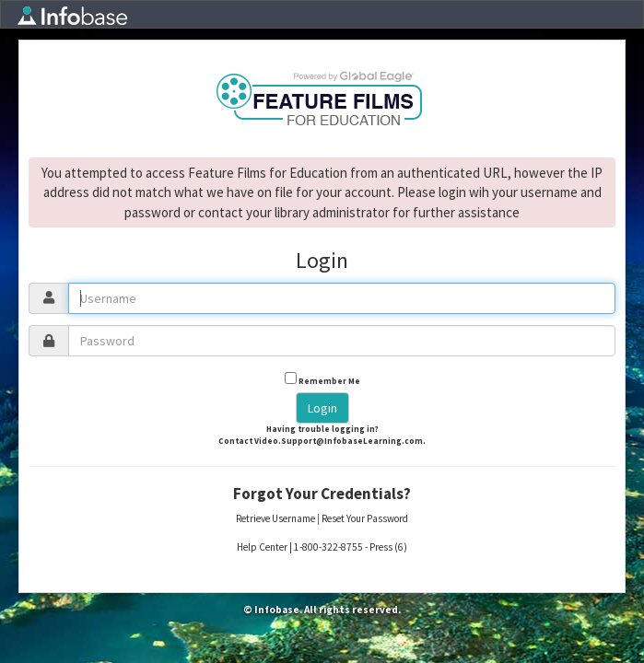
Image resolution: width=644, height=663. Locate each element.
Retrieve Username (275, 518)
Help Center (262, 547)
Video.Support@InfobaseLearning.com (339, 441)
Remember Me (329, 381)
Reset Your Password (365, 518)
